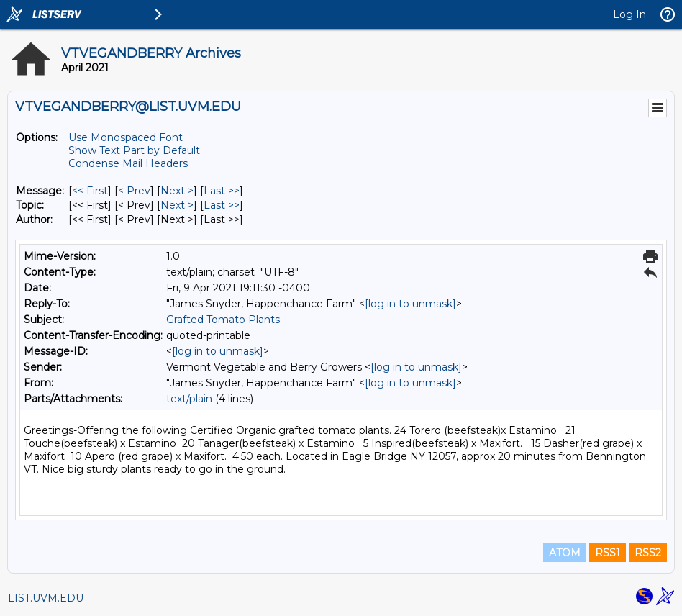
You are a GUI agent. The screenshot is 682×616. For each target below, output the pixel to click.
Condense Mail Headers (128, 163)
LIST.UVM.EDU (46, 598)
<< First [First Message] (90, 191)
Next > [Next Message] (177, 191)
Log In (629, 14)
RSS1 (608, 553)
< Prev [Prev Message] (134, 191)
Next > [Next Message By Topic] (177, 205)
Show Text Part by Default (134, 150)
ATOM (565, 553)
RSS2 (648, 553)
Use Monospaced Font (126, 137)
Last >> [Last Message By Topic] (222, 205)
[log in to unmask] (410, 304)
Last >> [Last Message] (222, 191)
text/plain (189, 399)
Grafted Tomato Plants (223, 320)
